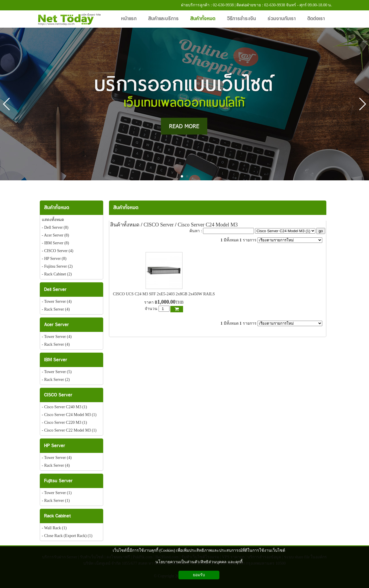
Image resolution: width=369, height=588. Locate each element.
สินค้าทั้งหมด (126, 207)
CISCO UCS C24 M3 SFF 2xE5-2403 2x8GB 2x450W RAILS (164, 294)
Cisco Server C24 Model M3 (208, 225)
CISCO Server (159, 225)
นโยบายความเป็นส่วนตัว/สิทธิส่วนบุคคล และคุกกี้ (199, 562)
